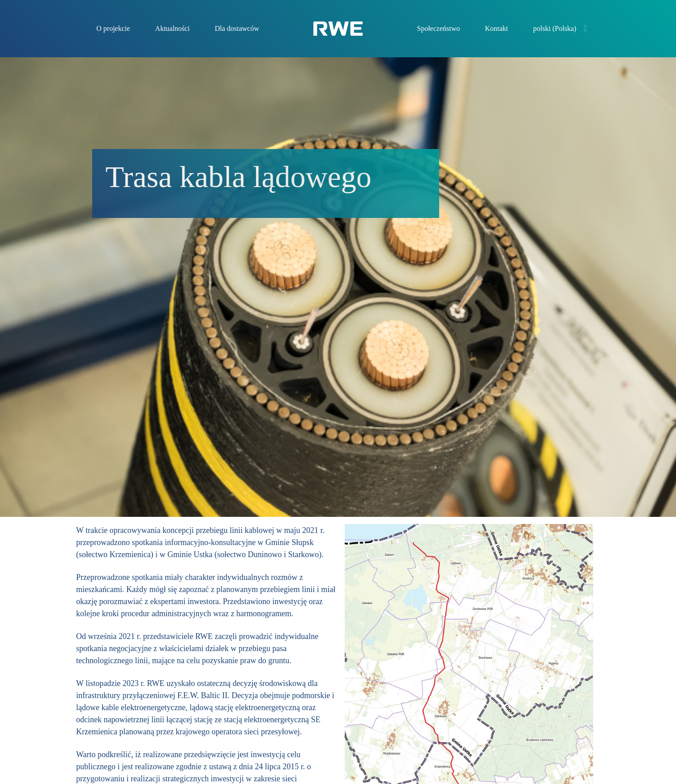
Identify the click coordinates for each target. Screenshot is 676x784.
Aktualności (172, 28)
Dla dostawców (237, 28)
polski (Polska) (555, 28)
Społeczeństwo (438, 28)
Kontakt (496, 28)
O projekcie (113, 28)
